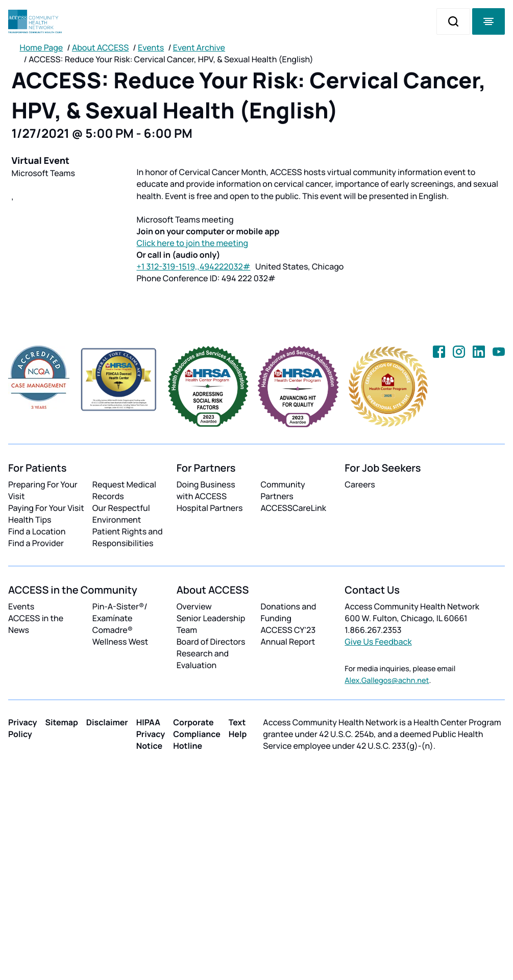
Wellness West (120, 642)
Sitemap (62, 722)
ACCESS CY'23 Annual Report (288, 636)
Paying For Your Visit (46, 508)
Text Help (238, 728)
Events (151, 47)
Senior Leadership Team (211, 624)
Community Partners (283, 490)
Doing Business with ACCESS (206, 490)
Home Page (42, 47)
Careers (360, 484)
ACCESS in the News (36, 624)
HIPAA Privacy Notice (151, 734)
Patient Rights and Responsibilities (128, 537)
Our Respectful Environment (121, 514)
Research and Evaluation (203, 659)
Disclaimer (107, 722)
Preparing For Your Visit (43, 490)
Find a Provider (36, 543)
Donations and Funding (288, 612)
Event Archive (199, 47)
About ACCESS (100, 47)
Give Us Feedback (378, 642)
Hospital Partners (210, 508)
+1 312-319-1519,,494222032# (194, 266)
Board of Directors (211, 642)
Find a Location (37, 531)
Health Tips (30, 520)
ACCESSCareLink (293, 508)
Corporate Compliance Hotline (197, 734)
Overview (194, 606)
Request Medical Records (124, 490)
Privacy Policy (23, 728)
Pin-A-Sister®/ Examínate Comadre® (120, 618)
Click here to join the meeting (193, 243)
